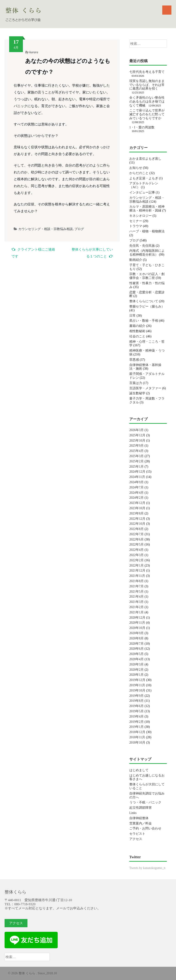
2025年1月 (137, 467)
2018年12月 (137, 732)
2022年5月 (137, 544)
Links (133, 813)
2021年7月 (137, 586)
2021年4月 (137, 597)
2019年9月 (137, 696)
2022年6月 (137, 539)
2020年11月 (137, 623)
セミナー (136, 221)
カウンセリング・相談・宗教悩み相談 (46, 229)
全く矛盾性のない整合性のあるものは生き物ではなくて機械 (147, 102)
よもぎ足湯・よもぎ (144, 178)
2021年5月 (137, 592)
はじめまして (139, 770)
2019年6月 (137, 706)
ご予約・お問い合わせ (145, 828)
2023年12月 (137, 503)
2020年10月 (137, 628)
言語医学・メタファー (145, 388)
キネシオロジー (141, 216)
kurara (34, 52)
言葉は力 (136, 383)
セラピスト (137, 834)
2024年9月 (137, 482)
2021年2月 (137, 607)
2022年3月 (137, 555)
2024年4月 (137, 493)
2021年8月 (137, 581)
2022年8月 (137, 529)
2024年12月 (137, 472)
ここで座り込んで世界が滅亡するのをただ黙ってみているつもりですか (147, 114)
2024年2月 (137, 498)
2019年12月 (137, 680)
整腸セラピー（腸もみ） (147, 306)
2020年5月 (137, 654)
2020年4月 (137, 659)
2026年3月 (137, 430)
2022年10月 (137, 524)
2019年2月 (137, 722)
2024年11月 (137, 477)
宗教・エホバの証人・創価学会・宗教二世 (147, 276)
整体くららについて (144, 301)
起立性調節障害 (141, 808)
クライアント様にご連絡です (33, 253)
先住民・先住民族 (142, 246)
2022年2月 (137, 560)
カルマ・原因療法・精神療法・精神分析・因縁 (147, 209)
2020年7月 (137, 644)
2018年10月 (137, 743)
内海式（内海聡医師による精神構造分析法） (147, 253)
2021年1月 (137, 612)
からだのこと (139, 173)
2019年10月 (137, 690)
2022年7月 (137, 534)
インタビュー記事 (142, 192)
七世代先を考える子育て (147, 72)
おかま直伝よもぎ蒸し (145, 159)
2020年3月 (137, 664)
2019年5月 (137, 711)
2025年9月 (137, 446)
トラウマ (136, 226)
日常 (133, 316)
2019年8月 (137, 701)
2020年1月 (137, 675)
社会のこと (137, 336)
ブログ (79, 229)
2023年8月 (137, 513)
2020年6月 (137, 649)
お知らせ (136, 168)
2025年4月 (137, 451)
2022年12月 (137, 519)
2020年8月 (137, 638)
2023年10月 (137, 508)
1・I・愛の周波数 (142, 127)
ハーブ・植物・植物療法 (147, 231)
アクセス (136, 839)
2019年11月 (137, 685)
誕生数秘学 (137, 393)
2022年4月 (137, 550)
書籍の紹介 (137, 326)
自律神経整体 (139, 818)
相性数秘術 (137, 331)
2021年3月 (137, 602)
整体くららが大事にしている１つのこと (92, 253)
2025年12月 (137, 435)
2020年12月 (137, 618)
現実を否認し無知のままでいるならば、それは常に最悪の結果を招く (147, 85)
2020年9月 (137, 633)
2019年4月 (137, 716)
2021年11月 (137, 576)
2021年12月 (137, 571)
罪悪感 (134, 360)
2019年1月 (137, 727)
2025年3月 (137, 456)
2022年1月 (137, 565)
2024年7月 (137, 487)
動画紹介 (136, 260)
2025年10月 (137, 441)
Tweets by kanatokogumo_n (147, 868)
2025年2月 (137, 461)
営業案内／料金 (141, 823)
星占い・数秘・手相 (144, 321)
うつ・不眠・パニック (145, 802)
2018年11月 (137, 737)
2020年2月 (137, 670)
